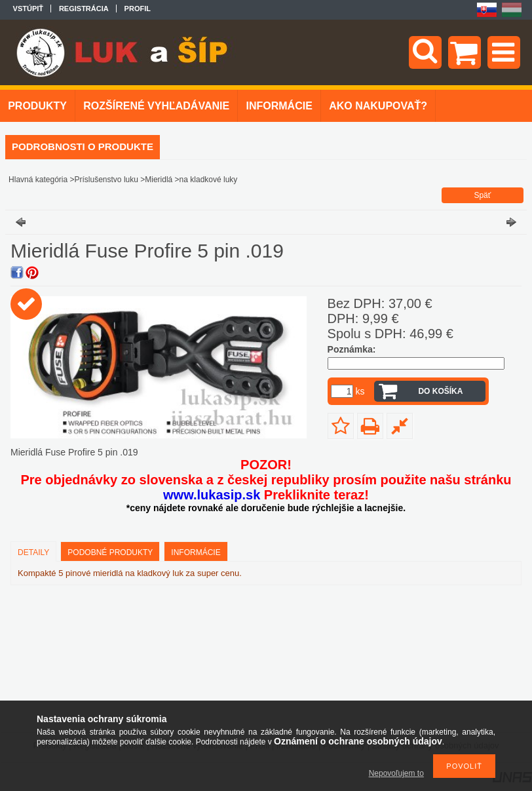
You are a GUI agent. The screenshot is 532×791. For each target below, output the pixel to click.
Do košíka (440, 391)
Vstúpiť (28, 9)
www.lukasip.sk (212, 495)
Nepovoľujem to (396, 773)
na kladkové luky (209, 180)
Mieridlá (159, 180)
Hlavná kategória (38, 180)
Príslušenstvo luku (106, 180)
